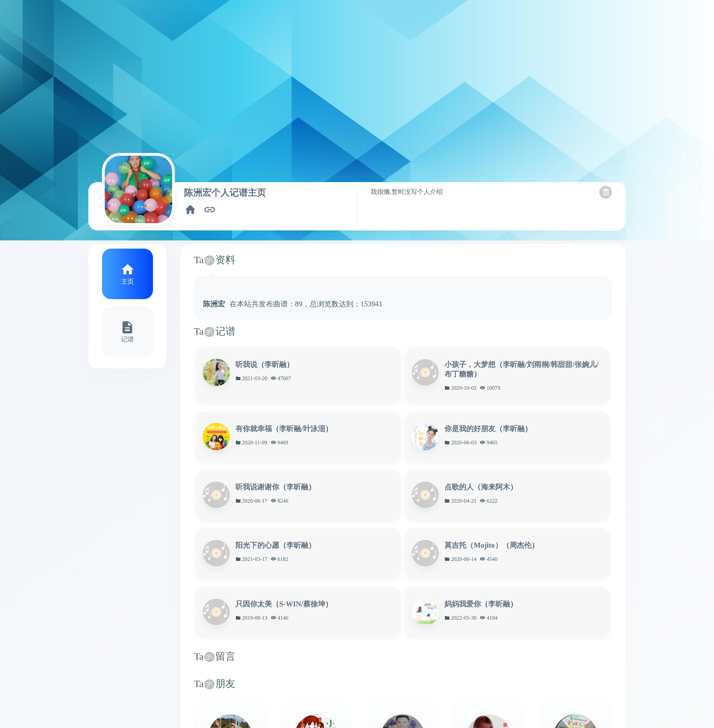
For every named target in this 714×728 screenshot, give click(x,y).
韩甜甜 (561, 364)
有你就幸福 (254, 429)
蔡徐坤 (314, 604)
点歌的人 (459, 487)
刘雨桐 (538, 364)
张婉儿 (586, 364)
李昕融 (275, 364)
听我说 (246, 364)
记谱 (127, 339)
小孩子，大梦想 (470, 364)
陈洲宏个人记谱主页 (225, 193)
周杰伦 (520, 545)
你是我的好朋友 (470, 429)
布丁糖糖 (459, 374)
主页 (127, 281)
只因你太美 (254, 604)
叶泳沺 (314, 429)
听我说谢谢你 (257, 487)
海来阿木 (495, 487)
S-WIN (290, 604)
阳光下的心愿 (257, 545)
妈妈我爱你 (463, 604)
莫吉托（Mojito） (473, 545)
